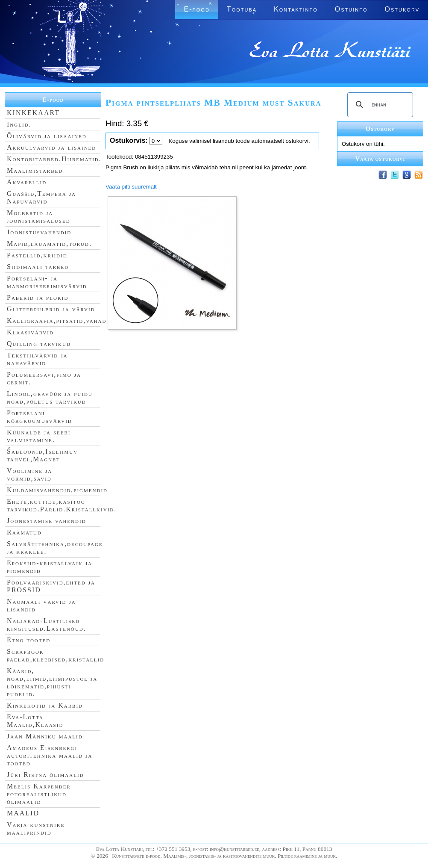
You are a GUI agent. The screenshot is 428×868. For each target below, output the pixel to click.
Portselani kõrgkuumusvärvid (40, 417)
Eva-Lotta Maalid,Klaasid (35, 721)
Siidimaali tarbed (38, 267)
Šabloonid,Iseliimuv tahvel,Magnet (42, 455)
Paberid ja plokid (38, 297)
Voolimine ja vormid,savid (29, 474)
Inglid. (19, 124)
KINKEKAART (33, 113)
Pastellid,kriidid (37, 255)
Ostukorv (402, 9)
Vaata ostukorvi (380, 159)
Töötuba (242, 9)
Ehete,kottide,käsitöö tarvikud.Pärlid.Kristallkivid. (62, 505)
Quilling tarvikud (39, 344)
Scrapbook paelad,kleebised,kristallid (56, 655)
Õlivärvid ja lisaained (47, 136)
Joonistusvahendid (39, 232)
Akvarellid (27, 182)
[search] (379, 105)
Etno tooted (29, 640)
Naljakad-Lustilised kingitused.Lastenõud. (47, 624)
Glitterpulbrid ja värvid (51, 309)
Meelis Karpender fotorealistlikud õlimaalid (39, 794)
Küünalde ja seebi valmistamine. (39, 436)
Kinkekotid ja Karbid (45, 705)
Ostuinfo (351, 9)
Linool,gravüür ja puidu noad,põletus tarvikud (50, 397)
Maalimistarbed (35, 170)
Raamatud (24, 532)
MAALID (23, 813)
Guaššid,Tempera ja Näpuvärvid (41, 197)
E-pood (196, 9)
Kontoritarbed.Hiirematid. (54, 159)
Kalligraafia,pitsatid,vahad (57, 320)
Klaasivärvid (30, 332)
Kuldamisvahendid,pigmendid (57, 490)
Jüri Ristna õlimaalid (45, 775)
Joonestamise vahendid (47, 521)
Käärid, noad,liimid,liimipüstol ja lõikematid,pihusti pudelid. (52, 682)
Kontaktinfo (296, 9)
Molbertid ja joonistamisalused (39, 217)
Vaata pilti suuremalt (131, 187)
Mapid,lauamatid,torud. (49, 244)
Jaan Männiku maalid (45, 736)
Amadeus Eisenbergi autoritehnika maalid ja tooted (50, 755)
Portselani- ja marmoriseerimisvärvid (47, 282)
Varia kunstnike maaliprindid (36, 828)
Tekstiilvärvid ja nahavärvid (37, 359)
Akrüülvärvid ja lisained (51, 147)
